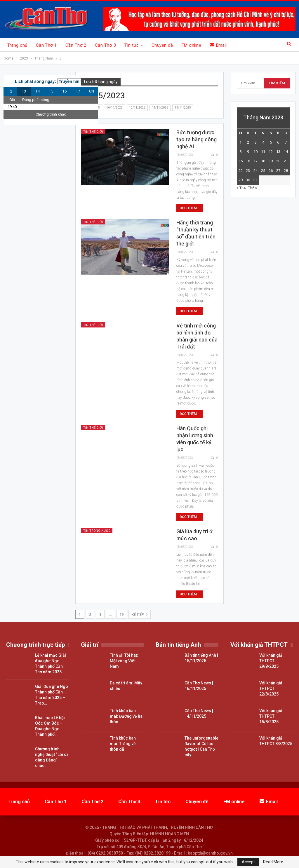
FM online (191, 45)
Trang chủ (17, 45)
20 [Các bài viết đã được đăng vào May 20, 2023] (278, 161)
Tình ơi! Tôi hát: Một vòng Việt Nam (124, 661)
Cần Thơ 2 (76, 45)
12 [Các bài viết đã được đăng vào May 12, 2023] (271, 152)
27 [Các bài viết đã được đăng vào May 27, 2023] (278, 171)
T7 (78, 91)
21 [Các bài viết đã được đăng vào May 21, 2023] (286, 161)
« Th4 (241, 188)
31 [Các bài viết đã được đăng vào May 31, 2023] (255, 180)
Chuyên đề (162, 45)
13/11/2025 (183, 108)
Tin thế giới (93, 132)
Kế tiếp (140, 614)
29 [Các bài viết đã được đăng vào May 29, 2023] (241, 180)
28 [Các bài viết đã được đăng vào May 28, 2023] (286, 171)
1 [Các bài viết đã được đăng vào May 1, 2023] (240, 142)
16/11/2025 (114, 108)
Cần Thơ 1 (46, 45)
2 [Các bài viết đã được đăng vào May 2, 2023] (248, 142)
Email (218, 45)
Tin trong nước (97, 531)
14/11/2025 (160, 108)
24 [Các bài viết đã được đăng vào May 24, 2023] (255, 171)
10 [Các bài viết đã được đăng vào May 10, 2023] (255, 152)
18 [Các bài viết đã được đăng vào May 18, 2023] (263, 161)
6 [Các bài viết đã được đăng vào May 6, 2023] (278, 142)
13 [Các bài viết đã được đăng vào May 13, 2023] (278, 152)
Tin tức (132, 45)
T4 (38, 91)
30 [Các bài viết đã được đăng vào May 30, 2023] (248, 180)
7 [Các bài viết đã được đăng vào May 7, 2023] (286, 142)
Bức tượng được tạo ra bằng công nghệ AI (197, 139)
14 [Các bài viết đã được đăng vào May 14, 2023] (286, 152)
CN (92, 91)
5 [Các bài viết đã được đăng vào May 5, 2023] (271, 142)
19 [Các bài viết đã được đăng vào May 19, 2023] (271, 161)
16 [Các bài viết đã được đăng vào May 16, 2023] (248, 161)
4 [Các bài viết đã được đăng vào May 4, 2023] (263, 142)
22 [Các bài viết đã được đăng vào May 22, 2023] (241, 171)
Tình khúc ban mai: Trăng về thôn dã (123, 744)
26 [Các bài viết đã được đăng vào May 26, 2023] (271, 171)
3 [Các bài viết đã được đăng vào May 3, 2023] (256, 142)
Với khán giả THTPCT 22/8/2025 (271, 689)
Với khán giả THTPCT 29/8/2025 (271, 661)
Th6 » (253, 188)
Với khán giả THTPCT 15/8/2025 (271, 716)
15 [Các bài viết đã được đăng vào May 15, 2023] (241, 161)
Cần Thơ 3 (105, 45)
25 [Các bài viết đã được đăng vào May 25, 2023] (263, 171)
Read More (273, 862)
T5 (51, 91)
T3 (24, 91)
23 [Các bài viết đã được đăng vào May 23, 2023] (248, 171)
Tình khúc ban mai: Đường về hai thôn (127, 716)
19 (122, 615)
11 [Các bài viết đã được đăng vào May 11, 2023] (263, 152)
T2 (10, 91)
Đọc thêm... (190, 208)
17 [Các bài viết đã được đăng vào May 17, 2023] (255, 161)
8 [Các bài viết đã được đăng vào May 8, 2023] (240, 152)
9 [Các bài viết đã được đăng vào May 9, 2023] (248, 152)
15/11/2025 (137, 108)
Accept (248, 862)
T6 (65, 91)
